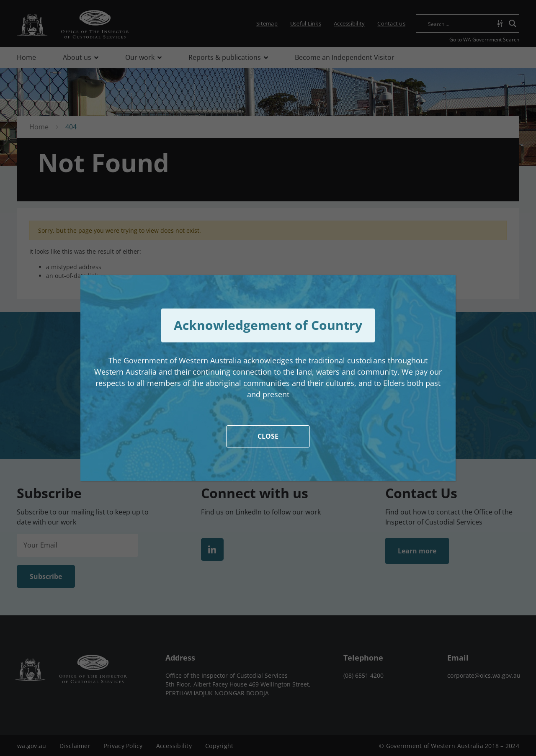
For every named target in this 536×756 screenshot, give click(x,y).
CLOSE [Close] (268, 436)
